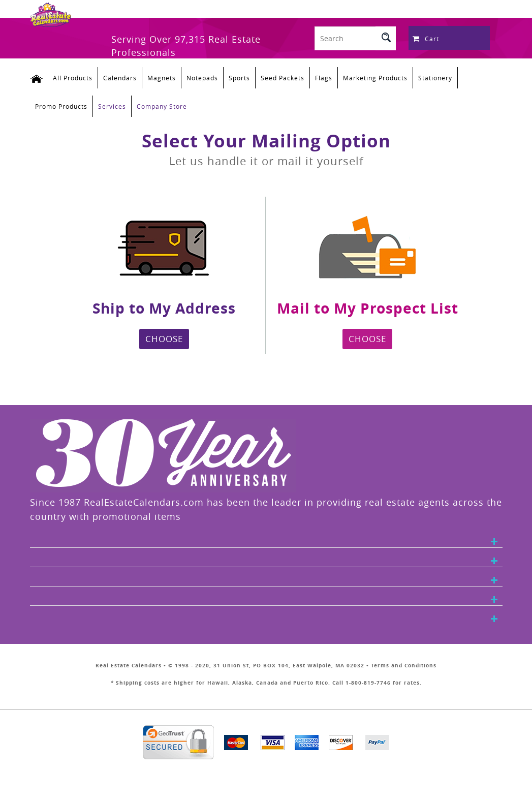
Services (112, 106)
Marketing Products (375, 78)
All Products (73, 78)
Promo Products (61, 106)
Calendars (120, 78)
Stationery (435, 78)
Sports (239, 78)
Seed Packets (283, 78)
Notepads (202, 78)
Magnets (162, 78)
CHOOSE (164, 339)
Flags (324, 78)
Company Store (162, 106)
